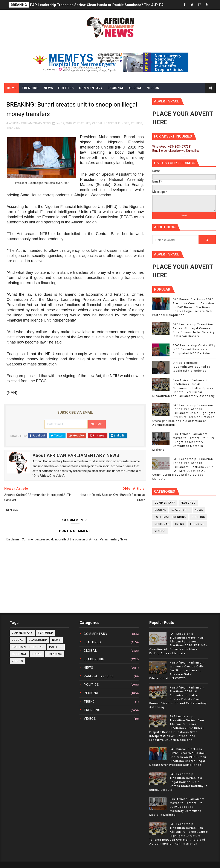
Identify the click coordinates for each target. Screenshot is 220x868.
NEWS (125, 123)
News (48, 88)
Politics (66, 88)
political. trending (170, 517)
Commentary (91, 88)
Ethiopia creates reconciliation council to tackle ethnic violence (192, 367)
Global (136, 88)
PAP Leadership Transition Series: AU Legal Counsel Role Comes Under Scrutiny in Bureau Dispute (178, 782)
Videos (153, 88)
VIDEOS (160, 531)
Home (12, 88)
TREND (180, 524)
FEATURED (84, 123)
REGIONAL (162, 524)
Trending (30, 88)
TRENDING (13, 128)
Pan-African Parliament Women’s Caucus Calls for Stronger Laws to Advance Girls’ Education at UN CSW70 (177, 670)
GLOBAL (97, 123)
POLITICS (137, 123)
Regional (116, 88)
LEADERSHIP (112, 123)
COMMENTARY (165, 503)
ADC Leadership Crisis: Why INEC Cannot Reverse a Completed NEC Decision (194, 349)
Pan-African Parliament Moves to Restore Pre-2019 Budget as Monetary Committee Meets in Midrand (183, 442)
